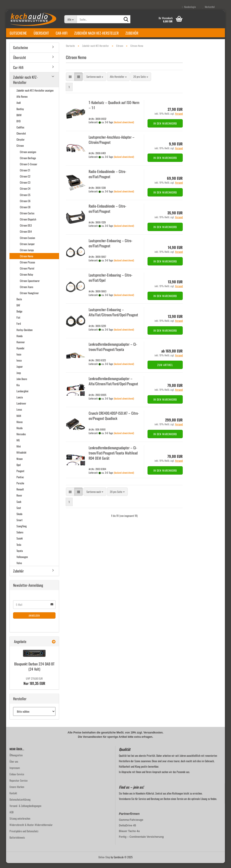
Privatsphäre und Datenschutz (24, 836)
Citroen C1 (25, 175)
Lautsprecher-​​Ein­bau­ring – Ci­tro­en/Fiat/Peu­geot (111, 248)
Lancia (20, 402)
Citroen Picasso (27, 267)
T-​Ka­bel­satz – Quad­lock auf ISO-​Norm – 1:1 (114, 110)
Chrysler (21, 144)
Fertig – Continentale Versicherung (141, 842)
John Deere (22, 384)
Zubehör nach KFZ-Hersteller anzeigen (35, 95)
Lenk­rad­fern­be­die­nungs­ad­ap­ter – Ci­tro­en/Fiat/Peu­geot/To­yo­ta (113, 352)
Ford (19, 329)
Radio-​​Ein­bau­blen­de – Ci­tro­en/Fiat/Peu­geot (107, 179)
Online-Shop (104, 862)
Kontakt (13, 798)
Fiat (18, 322)
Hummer (21, 347)
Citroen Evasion (27, 243)
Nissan (20, 464)
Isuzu (19, 359)
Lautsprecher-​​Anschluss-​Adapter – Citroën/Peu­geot (112, 145)
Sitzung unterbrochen (20, 823)
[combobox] (95, 82)
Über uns (14, 766)
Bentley (20, 114)
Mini (19, 451)
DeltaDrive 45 (127, 830)
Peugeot (20, 476)
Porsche (20, 488)
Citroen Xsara (27, 292)
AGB (12, 817)
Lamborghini (22, 396)
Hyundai (20, 353)
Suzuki (20, 543)
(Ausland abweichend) (124, 127)
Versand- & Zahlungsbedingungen (25, 811)
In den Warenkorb (165, 128)
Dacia (19, 304)
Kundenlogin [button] (189, 7)
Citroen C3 (25, 187)
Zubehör (132, 33)
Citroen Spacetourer (30, 286)
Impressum (15, 773)
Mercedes (21, 439)
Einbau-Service (17, 779)
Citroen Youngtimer (29, 298)
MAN (19, 421)
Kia (18, 390)
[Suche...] (70, 19)
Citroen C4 (25, 193)
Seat (19, 513)
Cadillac (20, 132)
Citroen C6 (25, 206)
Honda (20, 341)
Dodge (19, 316)
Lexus (19, 415)
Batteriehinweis (17, 842)
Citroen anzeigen (28, 157)
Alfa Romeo (22, 101)
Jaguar (20, 372)
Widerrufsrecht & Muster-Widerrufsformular (31, 830)
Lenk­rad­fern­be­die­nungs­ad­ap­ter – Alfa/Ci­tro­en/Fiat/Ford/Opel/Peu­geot (113, 386)
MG (18, 445)
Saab (19, 507)
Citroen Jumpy (27, 255)
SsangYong (22, 531)
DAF (18, 310)
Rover (19, 500)
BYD (18, 126)
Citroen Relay (27, 279)
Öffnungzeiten (16, 760)
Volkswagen (22, 562)
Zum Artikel (165, 370)
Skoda (19, 519)
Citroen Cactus (27, 218)
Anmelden (34, 620)
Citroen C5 (25, 200)
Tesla (19, 550)
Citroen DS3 (26, 230)
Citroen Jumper (27, 249)
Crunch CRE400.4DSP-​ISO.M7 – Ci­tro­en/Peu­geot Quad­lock (114, 421)
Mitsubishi (21, 458)
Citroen (20, 150)
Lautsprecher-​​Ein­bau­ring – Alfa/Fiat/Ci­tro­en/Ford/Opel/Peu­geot (113, 317)
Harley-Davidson (24, 335)
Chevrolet (21, 138)
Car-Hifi (62, 33)
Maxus (20, 427)
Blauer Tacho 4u (129, 836)
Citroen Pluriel (27, 273)
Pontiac (20, 482)
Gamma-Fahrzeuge (131, 825)
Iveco (19, 365)
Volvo (19, 568)
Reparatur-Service (18, 785)
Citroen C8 (25, 212)
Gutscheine (18, 33)
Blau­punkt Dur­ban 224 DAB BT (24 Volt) (34, 672)
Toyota (20, 556)
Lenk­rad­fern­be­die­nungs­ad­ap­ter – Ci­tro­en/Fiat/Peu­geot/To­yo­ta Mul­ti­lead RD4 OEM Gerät (113, 458)
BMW (19, 120)
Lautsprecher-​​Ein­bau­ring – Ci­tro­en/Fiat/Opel (111, 283)
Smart (20, 525)
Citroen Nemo (27, 261)
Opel (19, 470)
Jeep (19, 378)
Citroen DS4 (26, 236)
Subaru (20, 537)
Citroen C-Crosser (29, 169)
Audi (19, 108)
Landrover (21, 408)
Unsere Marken (17, 792)
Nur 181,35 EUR (34, 686)
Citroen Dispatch (28, 224)
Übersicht (41, 33)
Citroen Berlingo (28, 163)
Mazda (20, 433)
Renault (20, 494)
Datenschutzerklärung (20, 804)
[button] (70, 82)
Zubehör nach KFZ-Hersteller (96, 33)
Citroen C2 (25, 181)
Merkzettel (209, 7)
